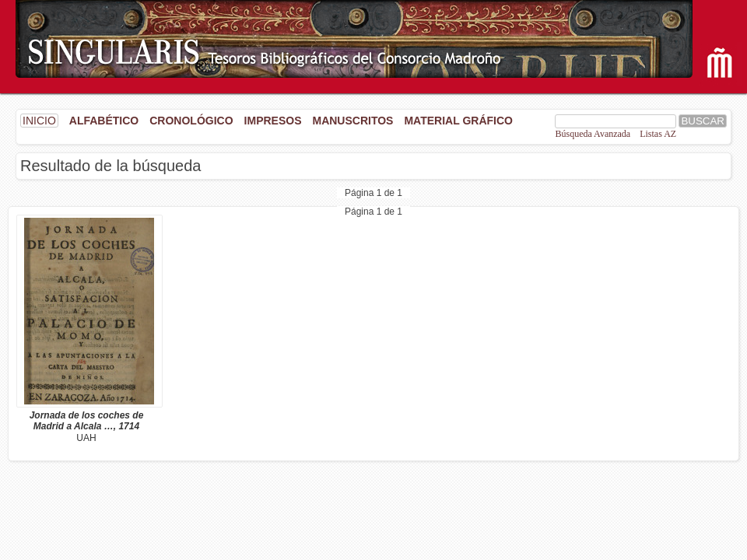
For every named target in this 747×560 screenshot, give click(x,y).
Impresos (273, 121)
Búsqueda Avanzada (593, 134)
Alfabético (104, 121)
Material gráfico (458, 121)
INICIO (39, 121)
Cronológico (191, 121)
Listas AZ (658, 134)
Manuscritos (352, 121)
